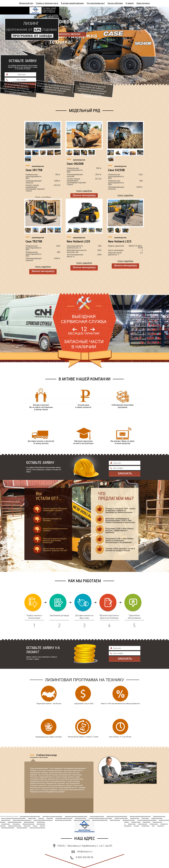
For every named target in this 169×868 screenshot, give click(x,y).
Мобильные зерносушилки (28, 824)
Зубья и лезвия (27, 826)
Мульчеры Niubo (145, 818)
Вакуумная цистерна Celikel (129, 820)
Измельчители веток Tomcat (159, 816)
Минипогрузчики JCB (6, 820)
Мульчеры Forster (32, 818)
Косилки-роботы (43, 826)
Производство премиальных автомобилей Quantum (76, 816)
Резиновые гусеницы (136, 822)
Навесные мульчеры (142, 824)
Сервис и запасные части (47, 3)
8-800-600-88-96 (65, 24)
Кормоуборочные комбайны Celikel (100, 820)
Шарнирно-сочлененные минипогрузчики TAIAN (140, 816)
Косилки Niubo (50, 818)
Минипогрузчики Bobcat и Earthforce (82, 820)
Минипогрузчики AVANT (29, 822)
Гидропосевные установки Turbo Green (64, 818)
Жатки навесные (16, 824)
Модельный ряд (26, 3)
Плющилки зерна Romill (22, 828)
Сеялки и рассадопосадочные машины (38, 828)
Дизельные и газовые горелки (15, 826)
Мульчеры (35, 826)
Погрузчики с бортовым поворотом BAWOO (147, 820)
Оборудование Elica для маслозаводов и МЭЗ (30, 816)
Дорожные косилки (154, 824)
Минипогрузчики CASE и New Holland (63, 820)
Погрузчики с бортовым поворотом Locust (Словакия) (100, 818)
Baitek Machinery (147, 822)
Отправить (125, 474)
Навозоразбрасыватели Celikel (15, 822)
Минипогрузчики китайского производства (22, 820)
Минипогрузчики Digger (115, 820)
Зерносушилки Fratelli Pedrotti (8, 828)
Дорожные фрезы (145, 826)
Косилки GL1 (41, 818)
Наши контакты (143, 3)
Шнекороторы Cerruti (157, 822)
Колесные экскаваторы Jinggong (97, 816)
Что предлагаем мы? (96, 3)
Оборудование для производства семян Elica (52, 816)
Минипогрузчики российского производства (43, 820)
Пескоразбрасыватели (126, 826)
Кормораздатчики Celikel (42, 822)
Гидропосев (136, 826)
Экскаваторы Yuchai (135, 818)
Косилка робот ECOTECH (81, 818)
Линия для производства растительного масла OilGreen (13, 818)
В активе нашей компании (72, 3)
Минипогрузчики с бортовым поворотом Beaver (117, 816)
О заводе (130, 3)
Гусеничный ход (161, 826)
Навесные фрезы (132, 824)
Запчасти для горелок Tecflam (121, 818)
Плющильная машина (41, 824)
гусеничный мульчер (6, 824)
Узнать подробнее (43, 197)
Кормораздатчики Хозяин (157, 818)
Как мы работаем (115, 3)
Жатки (153, 826)
